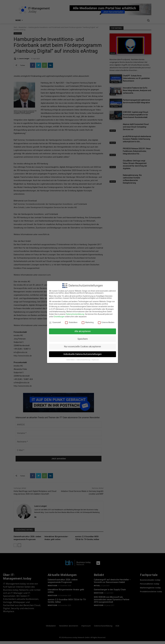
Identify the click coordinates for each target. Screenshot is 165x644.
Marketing (88, 322)
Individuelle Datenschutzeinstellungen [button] (82, 354)
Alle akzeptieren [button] (83, 331)
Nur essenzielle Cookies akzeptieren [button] (82, 347)
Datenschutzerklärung (75, 314)
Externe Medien (106, 322)
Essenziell (55, 322)
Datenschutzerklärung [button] (84, 360)
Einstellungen (59, 317)
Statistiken (71, 322)
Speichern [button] (83, 339)
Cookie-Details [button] (71, 360)
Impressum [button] (95, 360)
